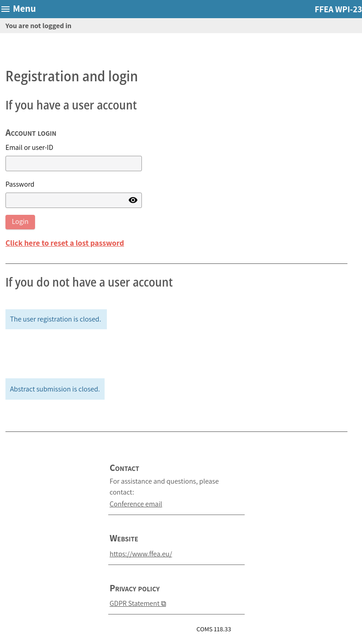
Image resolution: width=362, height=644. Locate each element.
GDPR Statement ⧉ (138, 603)
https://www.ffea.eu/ (141, 554)
